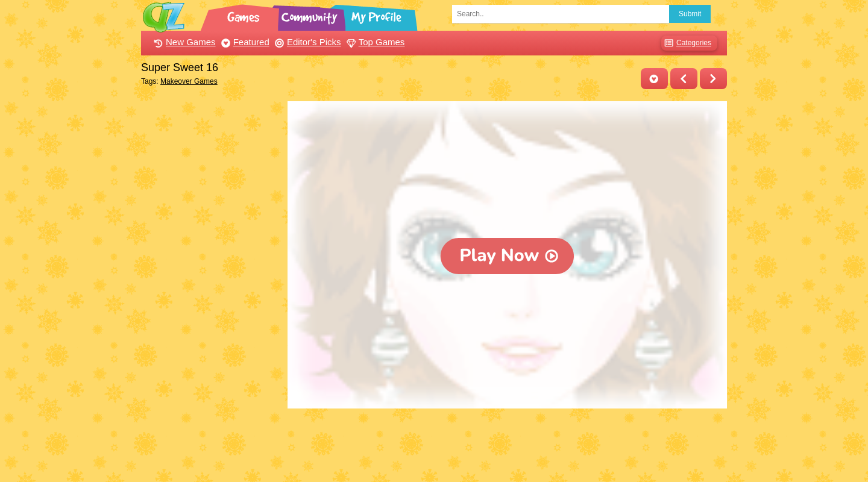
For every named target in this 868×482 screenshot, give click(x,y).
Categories (686, 43)
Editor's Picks (307, 42)
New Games (183, 42)
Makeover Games (189, 81)
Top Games (374, 42)
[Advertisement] (211, 282)
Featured (244, 42)
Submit (690, 14)
